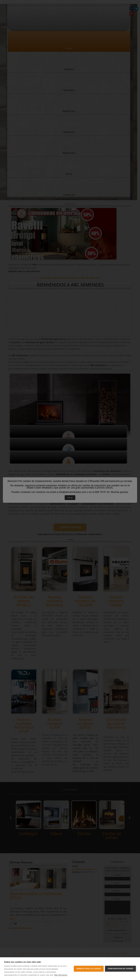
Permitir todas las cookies (89, 969)
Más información (61, 975)
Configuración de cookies (120, 969)
